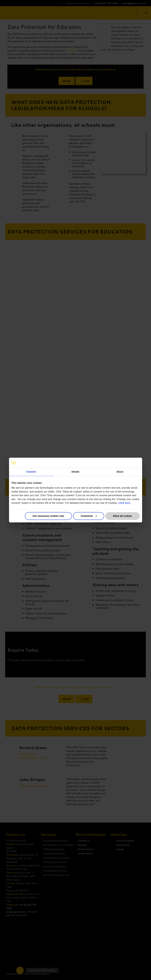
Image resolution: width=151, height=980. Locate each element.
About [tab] (120, 472)
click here (124, 503)
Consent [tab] (31, 472)
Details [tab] (75, 472)
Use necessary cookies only (48, 516)
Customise (89, 516)
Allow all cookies (123, 516)
